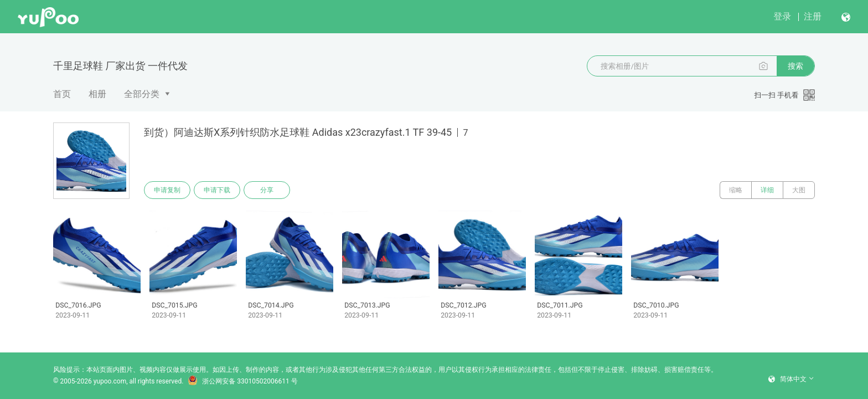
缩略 (736, 190)
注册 (813, 16)
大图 (799, 190)
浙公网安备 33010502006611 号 (242, 381)
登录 (782, 16)
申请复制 (167, 190)
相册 (97, 94)
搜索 (795, 66)
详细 (767, 190)
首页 (62, 94)
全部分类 (142, 94)
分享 (267, 190)
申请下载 (217, 190)
